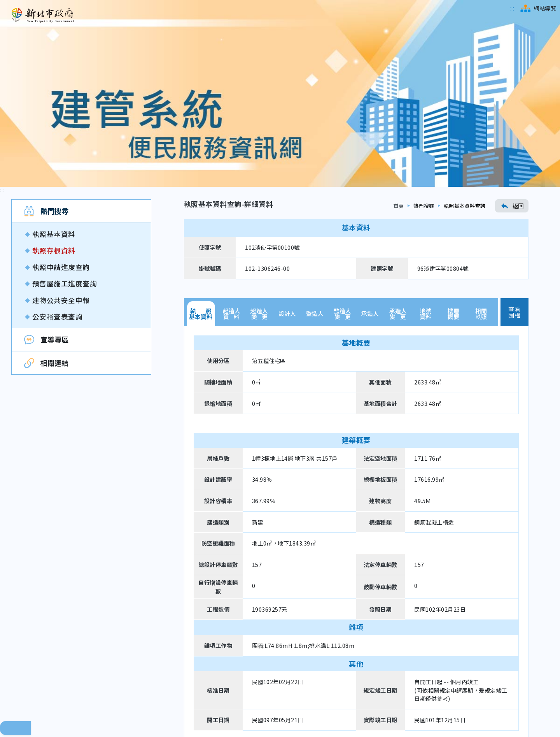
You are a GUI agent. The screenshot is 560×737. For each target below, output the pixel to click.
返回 (512, 79)
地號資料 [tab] (425, 187)
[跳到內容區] (2, 64)
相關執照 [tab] (481, 187)
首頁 (399, 80)
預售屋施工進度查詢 (65, 157)
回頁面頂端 (16, 602)
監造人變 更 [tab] (342, 187)
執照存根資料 (54, 124)
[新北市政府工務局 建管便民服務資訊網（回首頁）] (43, 15)
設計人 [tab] (287, 187)
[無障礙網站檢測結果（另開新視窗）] (504, 703)
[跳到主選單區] (512, 8)
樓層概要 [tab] (453, 187)
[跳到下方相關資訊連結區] (6, 661)
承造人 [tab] (370, 187)
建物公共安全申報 (61, 174)
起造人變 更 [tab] (259, 187)
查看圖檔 (514, 186)
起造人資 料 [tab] (232, 187)
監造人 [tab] (315, 187)
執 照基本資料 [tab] (201, 187)
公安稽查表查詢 (58, 190)
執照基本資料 (54, 108)
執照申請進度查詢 (61, 141)
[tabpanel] (356, 407)
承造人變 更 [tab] (398, 187)
